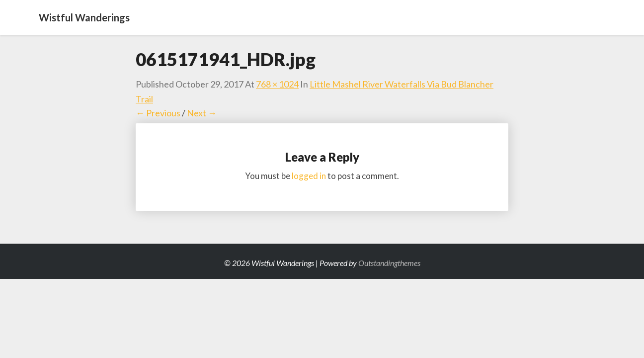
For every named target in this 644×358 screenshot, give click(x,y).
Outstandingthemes (389, 263)
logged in (309, 176)
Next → (202, 113)
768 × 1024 (277, 84)
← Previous (158, 113)
